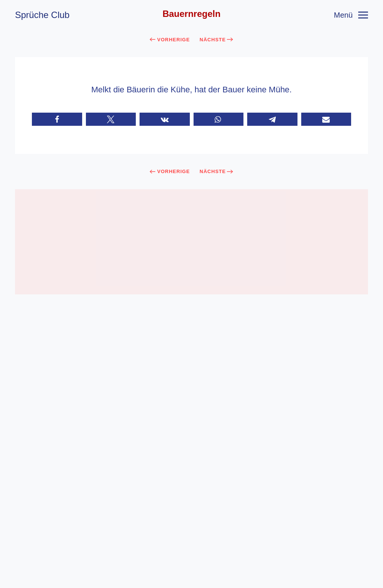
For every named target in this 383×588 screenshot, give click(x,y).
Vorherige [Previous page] (170, 40)
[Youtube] (201, 567)
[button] (351, 15)
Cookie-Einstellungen (191, 583)
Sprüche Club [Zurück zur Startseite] (42, 15)
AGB (188, 536)
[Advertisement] (191, 242)
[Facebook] (182, 567)
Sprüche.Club (237, 551)
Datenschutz (223, 536)
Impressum (157, 536)
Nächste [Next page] (216, 40)
